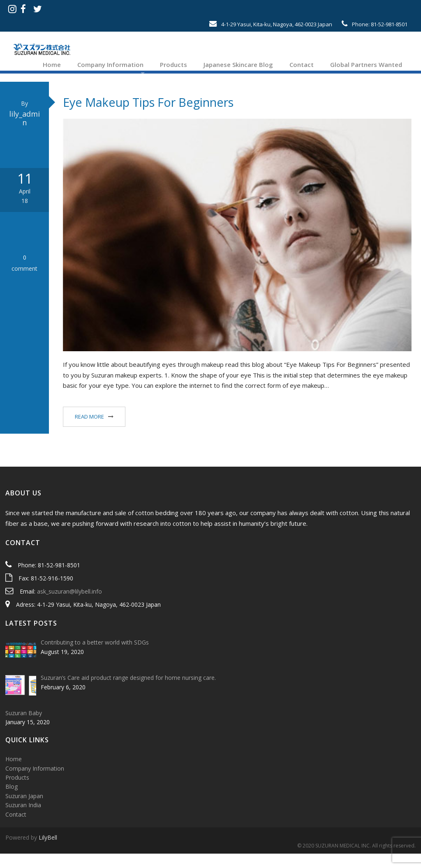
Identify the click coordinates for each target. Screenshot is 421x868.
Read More (89, 431)
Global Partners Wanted (365, 64)
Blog (12, 801)
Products (173, 64)
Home (51, 64)
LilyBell (48, 852)
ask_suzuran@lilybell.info (69, 606)
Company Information (110, 64)
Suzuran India (23, 820)
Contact (301, 64)
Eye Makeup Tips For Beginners (148, 116)
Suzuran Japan (24, 810)
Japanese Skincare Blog (237, 64)
